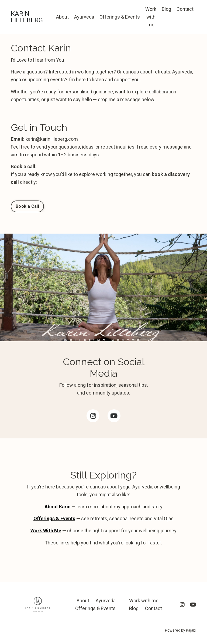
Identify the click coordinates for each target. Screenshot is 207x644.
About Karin (58, 507)
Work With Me (46, 531)
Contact (185, 9)
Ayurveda (84, 17)
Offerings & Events (120, 17)
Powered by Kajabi (181, 630)
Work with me (151, 17)
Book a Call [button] (27, 206)
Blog (166, 9)
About (62, 17)
